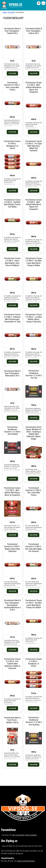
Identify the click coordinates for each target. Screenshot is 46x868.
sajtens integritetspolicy (26, 861)
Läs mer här (12, 73)
